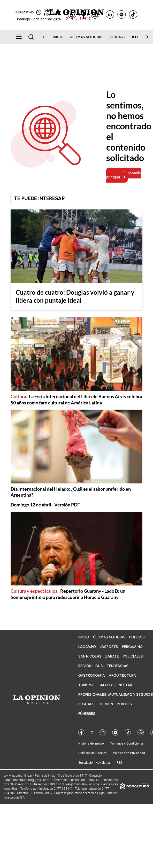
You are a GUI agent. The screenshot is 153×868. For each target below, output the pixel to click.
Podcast (117, 37)
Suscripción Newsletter (94, 763)
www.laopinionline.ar (19, 776)
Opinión (106, 704)
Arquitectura (122, 675)
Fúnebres (87, 714)
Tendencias (118, 666)
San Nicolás (90, 656)
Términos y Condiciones (127, 744)
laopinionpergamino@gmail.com (27, 780)
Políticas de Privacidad (129, 753)
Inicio (58, 37)
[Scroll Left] (47, 37)
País (99, 666)
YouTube (115, 732)
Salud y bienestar (115, 685)
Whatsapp (141, 732)
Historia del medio (91, 744)
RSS (119, 763)
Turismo (86, 685)
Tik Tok (128, 732)
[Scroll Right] (144, 37)
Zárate (112, 656)
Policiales (133, 656)
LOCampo (87, 647)
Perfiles (124, 704)
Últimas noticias (86, 37)
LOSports (109, 647)
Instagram (103, 732)
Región (85, 666)
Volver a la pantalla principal (124, 175)
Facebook (81, 732)
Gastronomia (92, 675)
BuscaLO (86, 704)
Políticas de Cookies (92, 753)
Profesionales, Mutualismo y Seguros (116, 695)
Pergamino (132, 647)
